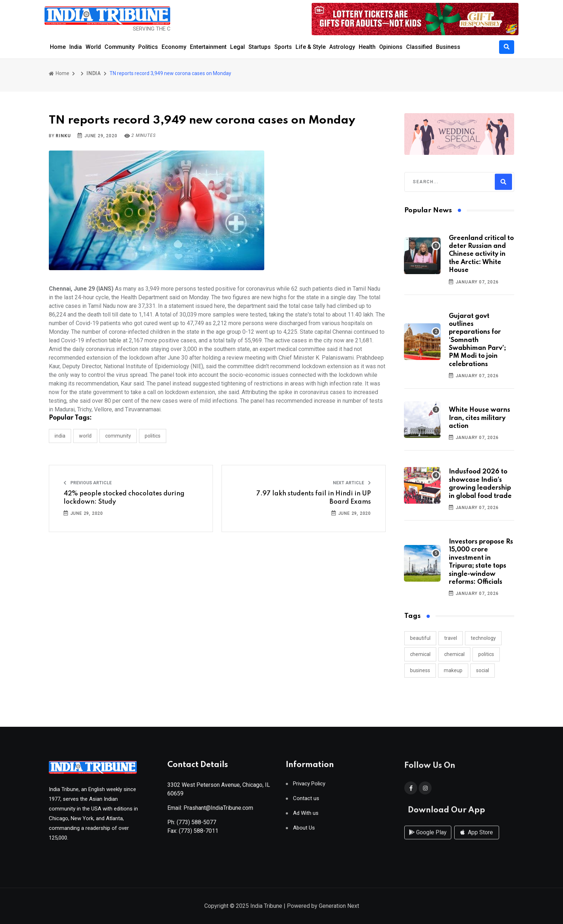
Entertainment (208, 47)
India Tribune (266, 907)
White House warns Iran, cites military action (480, 418)
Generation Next (339, 907)
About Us (304, 831)
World (93, 47)
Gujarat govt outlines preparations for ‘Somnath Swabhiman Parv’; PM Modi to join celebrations (477, 340)
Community (120, 47)
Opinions (391, 47)
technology (483, 638)
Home (58, 47)
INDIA (94, 73)
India (76, 47)
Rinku (63, 136)
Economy (174, 47)
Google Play (428, 839)
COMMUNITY (118, 436)
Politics (148, 47)
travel (451, 638)
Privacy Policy (309, 787)
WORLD (85, 436)
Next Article (352, 483)
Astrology (342, 47)
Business (448, 47)
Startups (260, 47)
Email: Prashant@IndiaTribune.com (210, 811)
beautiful (420, 638)
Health (367, 47)
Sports (283, 47)
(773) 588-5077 (196, 825)
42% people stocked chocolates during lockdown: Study (124, 498)
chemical (420, 654)
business (420, 670)
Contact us (306, 801)
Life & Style (311, 47)
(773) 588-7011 (199, 834)
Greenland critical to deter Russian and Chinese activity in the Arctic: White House (481, 254)
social (483, 670)
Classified (419, 47)
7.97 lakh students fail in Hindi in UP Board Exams (314, 498)
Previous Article (88, 483)
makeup (453, 670)
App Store (477, 839)
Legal (238, 47)
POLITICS (153, 436)
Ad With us (306, 816)
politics (486, 654)
